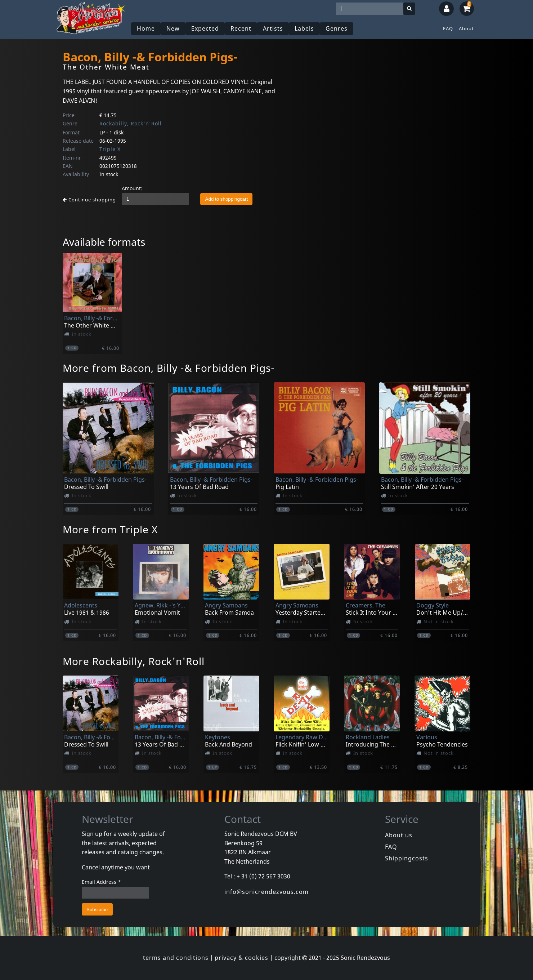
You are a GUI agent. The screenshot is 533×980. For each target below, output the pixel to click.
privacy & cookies (241, 958)
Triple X (110, 149)
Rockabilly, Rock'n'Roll (131, 123)
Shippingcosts (407, 858)
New (173, 28)
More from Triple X (110, 529)
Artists (273, 28)
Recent (241, 28)
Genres (337, 28)
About (466, 28)
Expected (205, 28)
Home (146, 28)
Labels (304, 28)
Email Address (101, 882)
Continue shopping (89, 200)
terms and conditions (176, 958)
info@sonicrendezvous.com (266, 892)
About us (399, 835)
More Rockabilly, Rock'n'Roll (134, 661)
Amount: (132, 188)
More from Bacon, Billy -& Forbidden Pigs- (169, 368)
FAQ (448, 28)
